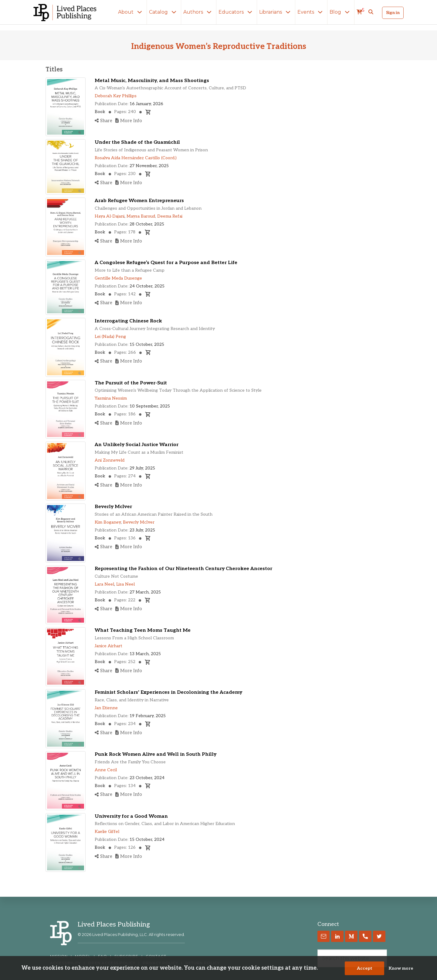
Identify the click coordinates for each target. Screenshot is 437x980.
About (131, 12)
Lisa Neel (125, 584)
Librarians (276, 12)
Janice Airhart (108, 646)
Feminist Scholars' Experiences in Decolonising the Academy (168, 692)
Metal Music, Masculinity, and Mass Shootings (152, 81)
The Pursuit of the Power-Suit (131, 383)
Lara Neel (104, 584)
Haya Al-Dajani (110, 216)
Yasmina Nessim (111, 398)
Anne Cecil (106, 770)
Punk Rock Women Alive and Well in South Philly (156, 754)
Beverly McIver (113, 507)
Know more (401, 968)
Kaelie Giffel (107, 832)
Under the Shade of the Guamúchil (137, 142)
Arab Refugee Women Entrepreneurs (139, 201)
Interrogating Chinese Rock (128, 321)
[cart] (360, 12)
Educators (237, 12)
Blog (341, 12)
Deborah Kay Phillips (116, 96)
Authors (199, 12)
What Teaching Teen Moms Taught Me (143, 630)
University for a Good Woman (131, 816)
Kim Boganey (108, 522)
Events (311, 12)
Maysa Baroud (141, 216)
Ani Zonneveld (110, 460)
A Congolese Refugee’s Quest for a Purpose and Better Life (166, 263)
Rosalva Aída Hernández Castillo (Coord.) (136, 158)
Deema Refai (170, 216)
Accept (365, 968)
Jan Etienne (106, 708)
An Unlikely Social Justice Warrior (137, 445)
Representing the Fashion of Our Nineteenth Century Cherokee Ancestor (183, 569)
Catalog (164, 12)
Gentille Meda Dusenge (118, 278)
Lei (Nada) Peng (110, 337)
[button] (371, 12)
